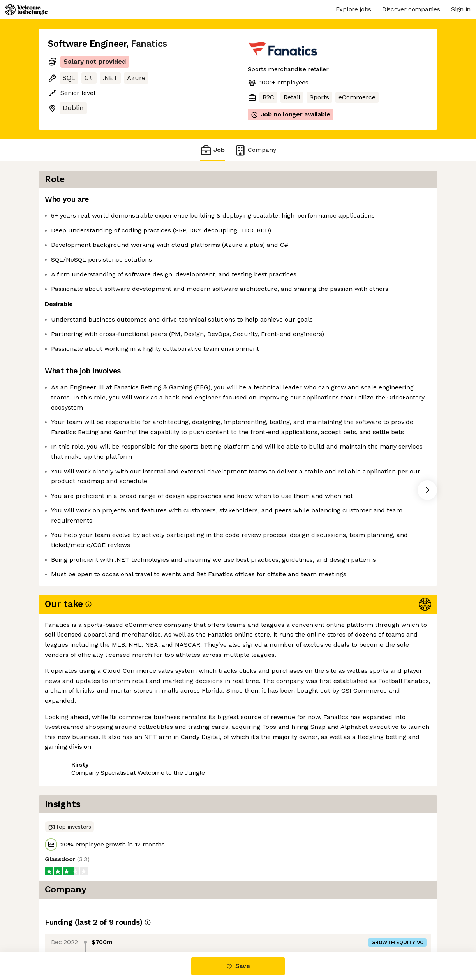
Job (212, 150)
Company (255, 150)
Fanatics (149, 44)
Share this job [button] (69, 804)
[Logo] (26, 10)
